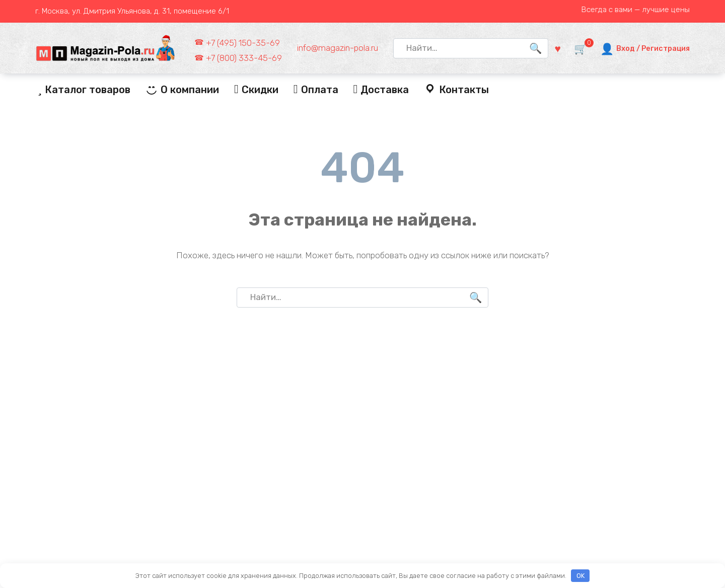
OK (581, 576)
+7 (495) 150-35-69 (243, 43)
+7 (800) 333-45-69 (244, 58)
